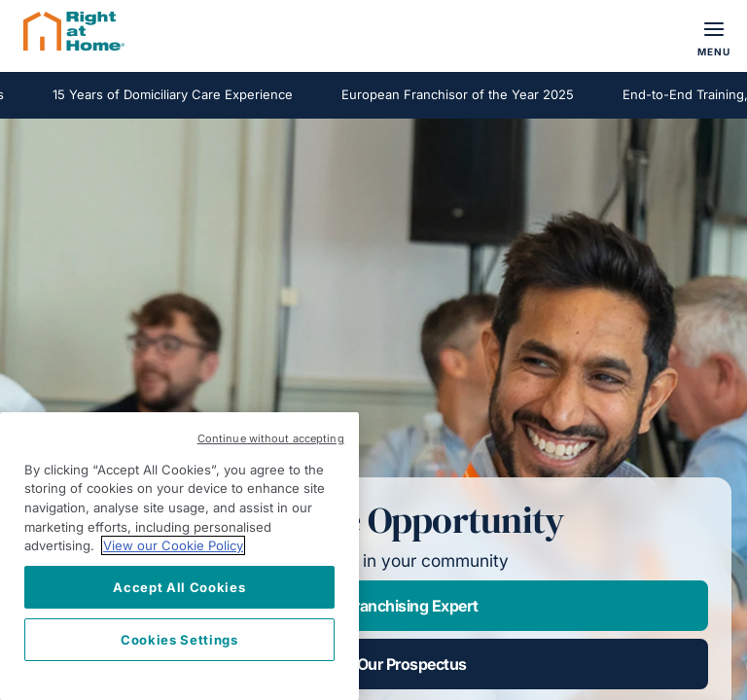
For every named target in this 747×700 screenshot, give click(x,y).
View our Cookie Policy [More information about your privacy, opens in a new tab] (173, 545)
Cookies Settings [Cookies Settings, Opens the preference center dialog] (179, 640)
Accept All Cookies (179, 587)
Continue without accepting (271, 438)
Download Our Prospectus (373, 664)
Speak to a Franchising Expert (373, 606)
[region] (179, 556)
